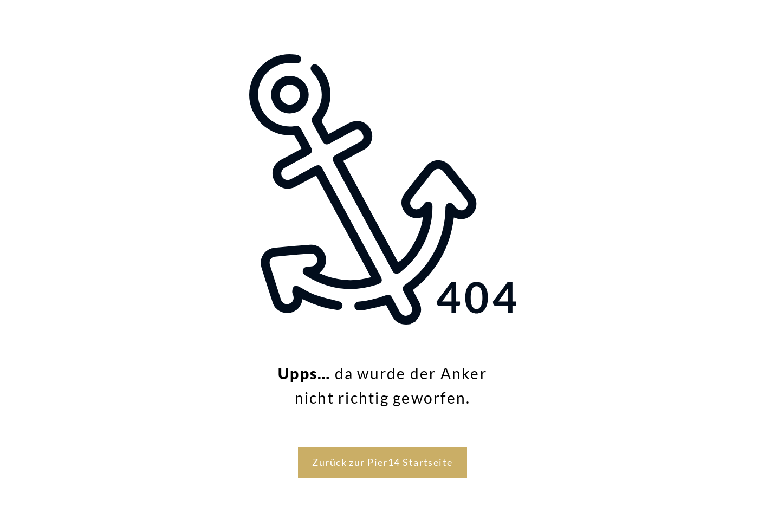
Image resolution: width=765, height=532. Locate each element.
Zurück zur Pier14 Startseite (382, 462)
